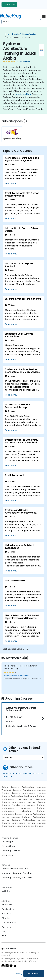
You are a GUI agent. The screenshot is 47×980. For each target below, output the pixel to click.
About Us (7, 905)
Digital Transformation (15, 869)
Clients (6, 918)
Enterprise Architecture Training (24, 34)
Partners (7, 914)
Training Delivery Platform (17, 878)
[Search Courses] (21, 22)
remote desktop (23, 94)
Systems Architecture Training (18, 37)
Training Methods (12, 851)
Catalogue (8, 842)
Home (7, 34)
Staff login (23, 979)
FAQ (4, 932)
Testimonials (9, 923)
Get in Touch (34, 973)
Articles (6, 891)
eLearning (7, 855)
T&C (4, 936)
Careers (6, 927)
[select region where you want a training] (23, 758)
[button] (42, 718)
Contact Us (9, 4)
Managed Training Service (17, 873)
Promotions (8, 846)
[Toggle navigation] (44, 16)
